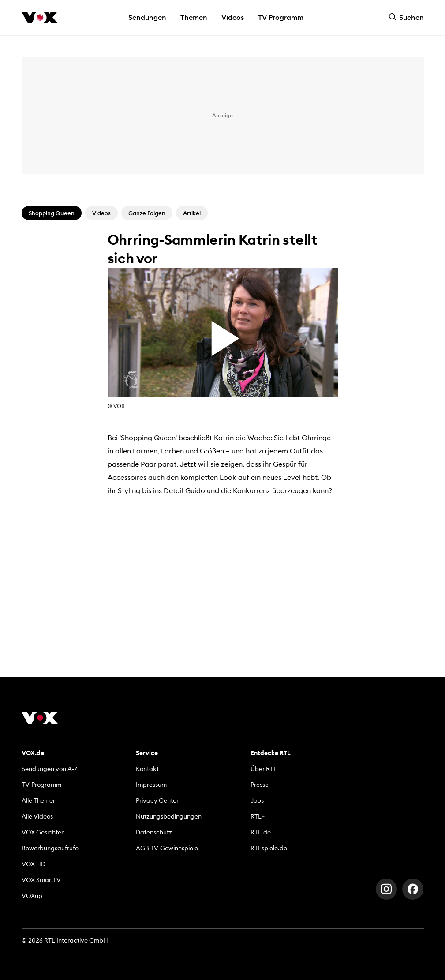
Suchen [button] (406, 17)
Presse (260, 785)
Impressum (151, 785)
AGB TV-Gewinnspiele (167, 848)
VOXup (32, 896)
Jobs (257, 800)
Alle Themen (39, 800)
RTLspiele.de (269, 848)
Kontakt (147, 769)
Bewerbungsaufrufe (50, 848)
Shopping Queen (52, 213)
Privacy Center (157, 800)
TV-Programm (41, 785)
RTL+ (258, 816)
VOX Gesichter (43, 832)
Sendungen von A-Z (50, 769)
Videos (233, 17)
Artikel (192, 213)
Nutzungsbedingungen (169, 816)
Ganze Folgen (147, 213)
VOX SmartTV (41, 880)
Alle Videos (37, 816)
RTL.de (261, 832)
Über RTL (264, 769)
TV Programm (281, 17)
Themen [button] (194, 17)
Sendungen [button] (147, 17)
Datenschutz (154, 832)
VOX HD (34, 864)
